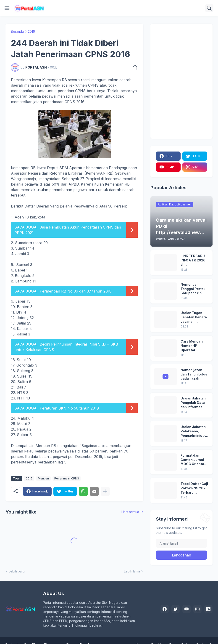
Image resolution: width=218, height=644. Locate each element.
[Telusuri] (209, 8)
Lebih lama (132, 571)
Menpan (43, 478)
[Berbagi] (134, 67)
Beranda (17, 31)
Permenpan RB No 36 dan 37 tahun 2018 (76, 291)
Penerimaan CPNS (67, 478)
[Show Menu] (7, 8)
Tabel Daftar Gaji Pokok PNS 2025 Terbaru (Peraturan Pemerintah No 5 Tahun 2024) (194, 488)
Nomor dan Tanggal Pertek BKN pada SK (193, 289)
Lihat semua (130, 512)
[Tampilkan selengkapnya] (105, 491)
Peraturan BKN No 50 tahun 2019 (69, 408)
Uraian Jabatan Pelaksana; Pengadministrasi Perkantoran (194, 431)
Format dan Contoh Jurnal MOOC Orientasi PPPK (194, 460)
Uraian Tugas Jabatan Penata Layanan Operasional (194, 317)
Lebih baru (17, 571)
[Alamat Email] (181, 543)
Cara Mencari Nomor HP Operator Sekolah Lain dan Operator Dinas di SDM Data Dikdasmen (194, 346)
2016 (31, 31)
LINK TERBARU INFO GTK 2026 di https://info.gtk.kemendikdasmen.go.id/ (194, 260)
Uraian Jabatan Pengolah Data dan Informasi (193, 403)
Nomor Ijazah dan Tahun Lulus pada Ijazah (194, 374)
